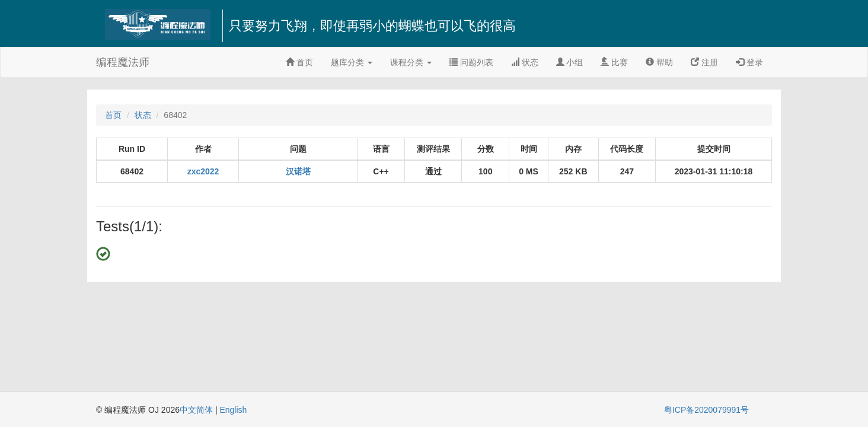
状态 (525, 62)
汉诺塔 (298, 171)
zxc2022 (203, 171)
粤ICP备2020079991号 (706, 410)
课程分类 (411, 62)
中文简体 (197, 410)
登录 (749, 62)
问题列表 (471, 62)
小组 (570, 62)
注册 (704, 62)
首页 (299, 62)
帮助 (659, 62)
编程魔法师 (123, 62)
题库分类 (352, 62)
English (233, 410)
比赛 (614, 62)
